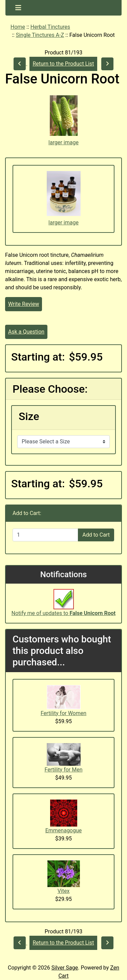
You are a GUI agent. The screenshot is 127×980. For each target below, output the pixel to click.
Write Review (24, 304)
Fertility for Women (63, 713)
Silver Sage (65, 968)
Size (29, 416)
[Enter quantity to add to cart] (45, 535)
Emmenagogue (64, 830)
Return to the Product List (63, 64)
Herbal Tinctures (50, 27)
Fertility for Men (63, 770)
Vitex (64, 891)
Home (18, 27)
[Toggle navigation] (18, 8)
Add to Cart (96, 535)
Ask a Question (26, 332)
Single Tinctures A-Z (40, 35)
